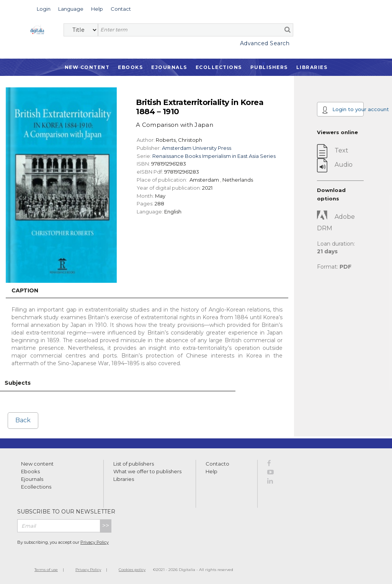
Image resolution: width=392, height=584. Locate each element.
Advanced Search (265, 43)
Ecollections (219, 67)
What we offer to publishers (147, 471)
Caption (25, 290)
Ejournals (169, 67)
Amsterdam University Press (197, 148)
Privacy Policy (95, 542)
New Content (87, 67)
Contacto (217, 464)
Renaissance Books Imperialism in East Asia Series (214, 156)
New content (37, 464)
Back (23, 420)
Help (212, 471)
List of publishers (134, 464)
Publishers (269, 67)
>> (106, 526)
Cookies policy (132, 570)
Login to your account (343, 110)
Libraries (312, 67)
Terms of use (46, 570)
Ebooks (130, 67)
